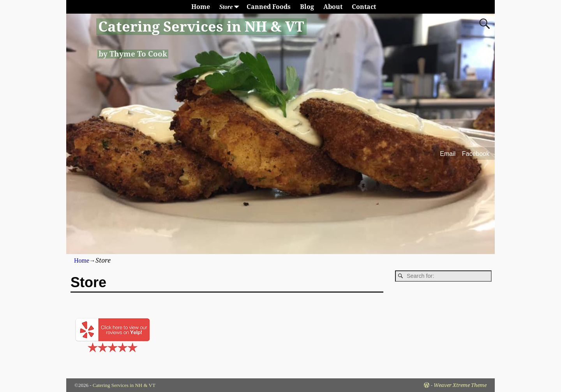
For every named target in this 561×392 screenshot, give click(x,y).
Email (448, 154)
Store (231, 7)
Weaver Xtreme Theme (460, 385)
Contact (364, 7)
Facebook (476, 154)
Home (201, 7)
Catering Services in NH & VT (201, 27)
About (333, 7)
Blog (307, 7)
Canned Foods (269, 7)
